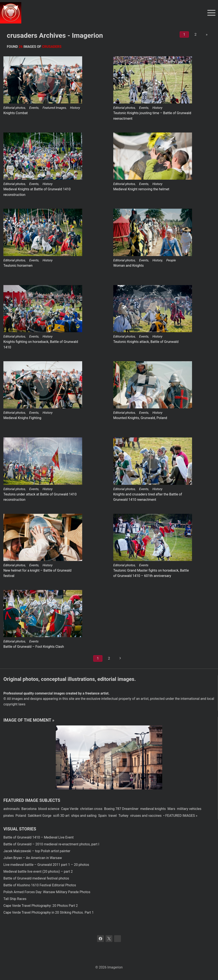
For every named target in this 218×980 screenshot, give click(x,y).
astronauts (11, 809)
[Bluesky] (118, 939)
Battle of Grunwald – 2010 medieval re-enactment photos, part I (51, 844)
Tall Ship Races (15, 899)
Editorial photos (14, 108)
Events (34, 108)
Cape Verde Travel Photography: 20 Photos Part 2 (41, 906)
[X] (109, 939)
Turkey (123, 816)
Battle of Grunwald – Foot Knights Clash (34, 647)
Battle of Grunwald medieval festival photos (36, 878)
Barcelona (29, 809)
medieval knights (153, 809)
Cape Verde (70, 809)
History (75, 108)
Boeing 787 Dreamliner (121, 809)
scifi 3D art (61, 816)
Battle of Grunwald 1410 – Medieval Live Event (39, 837)
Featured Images (54, 108)
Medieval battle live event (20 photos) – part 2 (38, 872)
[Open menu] (211, 13)
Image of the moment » (29, 720)
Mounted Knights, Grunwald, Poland (140, 418)
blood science (49, 809)
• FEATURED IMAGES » (180, 816)
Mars (171, 809)
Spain (102, 816)
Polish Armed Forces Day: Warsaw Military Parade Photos (47, 892)
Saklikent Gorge (39, 816)
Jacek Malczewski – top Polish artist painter (37, 851)
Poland (21, 816)
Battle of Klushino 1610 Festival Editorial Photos (40, 885)
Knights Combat (16, 113)
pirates (9, 816)
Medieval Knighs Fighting (22, 418)
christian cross (91, 809)
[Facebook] (100, 939)
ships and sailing (84, 816)
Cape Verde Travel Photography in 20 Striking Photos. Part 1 (49, 912)
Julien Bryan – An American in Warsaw (33, 858)
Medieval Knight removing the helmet (141, 189)
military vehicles (189, 809)
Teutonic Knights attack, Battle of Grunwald (146, 342)
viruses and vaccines (146, 816)
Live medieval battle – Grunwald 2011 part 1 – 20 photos (46, 865)
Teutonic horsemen (18, 266)
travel (113, 816)
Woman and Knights (128, 266)
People (171, 260)
